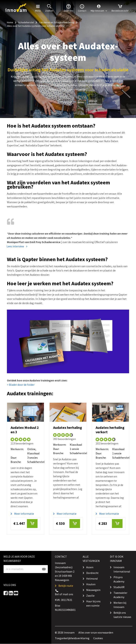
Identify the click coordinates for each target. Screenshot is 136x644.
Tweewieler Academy (120, 595)
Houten (91, 584)
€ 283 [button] (110, 524)
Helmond (92, 579)
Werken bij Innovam (120, 605)
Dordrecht (92, 573)
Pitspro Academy (119, 579)
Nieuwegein (93, 590)
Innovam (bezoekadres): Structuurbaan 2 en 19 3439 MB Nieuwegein (65, 571)
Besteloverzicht (120, 8)
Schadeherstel (26, 22)
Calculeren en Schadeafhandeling (57, 22)
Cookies (98, 638)
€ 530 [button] (68, 524)
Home (10, 22)
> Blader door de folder (21, 385)
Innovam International (122, 569)
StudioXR (119, 587)
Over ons (69, 8)
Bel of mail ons (64, 594)
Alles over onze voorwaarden (96, 632)
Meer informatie (24, 514)
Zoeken (49, 8)
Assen (90, 567)
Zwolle (90, 596)
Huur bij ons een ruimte (93, 603)
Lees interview (15, 246)
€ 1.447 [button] (25, 524)
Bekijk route (66, 586)
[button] (99, 8)
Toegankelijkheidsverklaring (72, 638)
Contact (82, 8)
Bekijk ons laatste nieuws (122, 615)
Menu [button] (38, 8)
